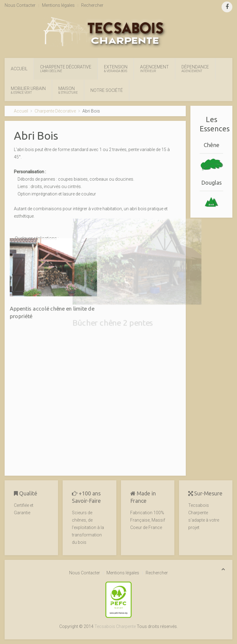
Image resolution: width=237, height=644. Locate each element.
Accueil (19, 69)
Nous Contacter (20, 5)
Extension (116, 69)
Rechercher (92, 5)
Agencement (154, 69)
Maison (68, 90)
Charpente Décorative (66, 69)
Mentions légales (58, 5)
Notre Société (107, 90)
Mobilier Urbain (28, 90)
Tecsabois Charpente (115, 626)
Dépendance (195, 69)
